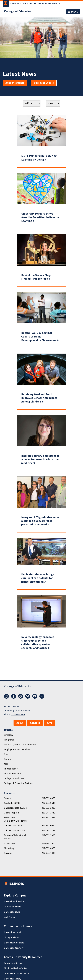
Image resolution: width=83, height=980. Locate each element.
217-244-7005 (48, 843)
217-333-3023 (48, 835)
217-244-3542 (48, 803)
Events (7, 759)
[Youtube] (35, 698)
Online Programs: (12, 813)
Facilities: (8, 853)
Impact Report (11, 769)
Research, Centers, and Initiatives (20, 745)
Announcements (15, 83)
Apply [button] (20, 723)
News (7, 754)
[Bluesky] (28, 698)
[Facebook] (14, 698)
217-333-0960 (18, 714)
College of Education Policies (18, 783)
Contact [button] (35, 723)
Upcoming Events (44, 83)
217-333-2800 (48, 808)
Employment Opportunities (17, 749)
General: (8, 798)
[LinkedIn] (42, 698)
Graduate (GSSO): (12, 803)
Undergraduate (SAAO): (15, 808)
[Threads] (21, 698)
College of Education (18, 11)
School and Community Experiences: (16, 819)
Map (6, 764)
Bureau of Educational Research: (15, 837)
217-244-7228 (48, 831)
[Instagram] (6, 698)
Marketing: (9, 848)
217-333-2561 (48, 818)
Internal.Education (13, 774)
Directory (8, 735)
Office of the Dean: (13, 826)
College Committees (14, 778)
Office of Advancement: (15, 831)
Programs (9, 740)
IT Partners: (10, 843)
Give (50, 723)
